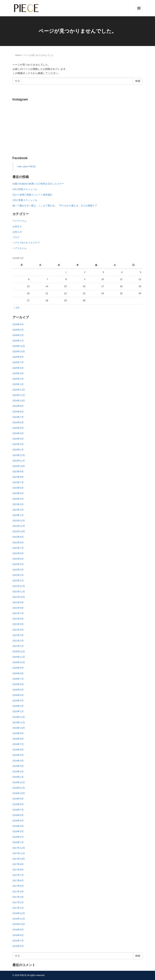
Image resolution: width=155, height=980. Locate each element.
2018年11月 (19, 788)
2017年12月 (19, 848)
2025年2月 (18, 379)
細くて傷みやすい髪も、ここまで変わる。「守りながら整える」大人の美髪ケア (55, 206)
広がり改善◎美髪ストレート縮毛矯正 (32, 195)
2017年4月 (18, 892)
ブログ (16, 237)
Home (18, 55)
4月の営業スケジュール (25, 189)
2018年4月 (18, 826)
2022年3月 (18, 570)
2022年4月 (18, 564)
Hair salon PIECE (27, 166)
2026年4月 (18, 324)
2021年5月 (18, 624)
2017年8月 (18, 870)
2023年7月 (18, 482)
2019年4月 (18, 761)
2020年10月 (19, 662)
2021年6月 (18, 619)
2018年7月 (18, 810)
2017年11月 (19, 853)
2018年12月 (19, 782)
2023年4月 (18, 499)
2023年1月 (18, 515)
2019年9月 (18, 733)
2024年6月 (18, 422)
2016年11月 (19, 919)
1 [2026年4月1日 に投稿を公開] (66, 272)
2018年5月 (18, 821)
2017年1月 (18, 908)
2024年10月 (19, 401)
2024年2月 (18, 444)
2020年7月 (18, 679)
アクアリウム (20, 221)
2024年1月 (18, 450)
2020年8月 (18, 673)
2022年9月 (18, 537)
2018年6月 (18, 815)
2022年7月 (18, 548)
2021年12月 (19, 586)
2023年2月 (18, 510)
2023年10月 (19, 466)
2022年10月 (19, 531)
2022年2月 (18, 575)
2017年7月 (18, 875)
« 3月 (17, 308)
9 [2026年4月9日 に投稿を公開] (85, 279)
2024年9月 (18, 406)
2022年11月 (19, 526)
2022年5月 (18, 559)
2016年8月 (18, 935)
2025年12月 (19, 346)
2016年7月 (18, 941)
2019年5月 (18, 755)
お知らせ (17, 232)
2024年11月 (19, 395)
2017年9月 (18, 864)
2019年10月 (19, 728)
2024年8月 (18, 412)
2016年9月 (18, 930)
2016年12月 (19, 913)
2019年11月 (19, 722)
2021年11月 (19, 592)
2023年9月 (18, 472)
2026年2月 (18, 335)
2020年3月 (18, 701)
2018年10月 (19, 793)
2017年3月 (18, 897)
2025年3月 (18, 373)
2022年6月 (18, 553)
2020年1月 (18, 711)
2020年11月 (19, 657)
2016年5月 (18, 946)
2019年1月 (18, 777)
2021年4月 (18, 630)
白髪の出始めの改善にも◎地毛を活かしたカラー (38, 184)
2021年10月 (19, 597)
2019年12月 (19, 717)
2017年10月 (19, 859)
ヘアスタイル (20, 248)
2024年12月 (19, 390)
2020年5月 (18, 690)
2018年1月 (18, 842)
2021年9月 (18, 602)
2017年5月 (18, 886)
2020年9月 (18, 668)
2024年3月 (18, 439)
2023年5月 (18, 493)
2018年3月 (18, 831)
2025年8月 (18, 357)
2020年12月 (19, 651)
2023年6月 (18, 488)
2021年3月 (18, 635)
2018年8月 (18, 804)
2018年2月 (18, 837)
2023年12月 (19, 455)
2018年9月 (18, 799)
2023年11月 (19, 461)
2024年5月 (18, 428)
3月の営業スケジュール (25, 200)
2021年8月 (18, 608)
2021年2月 (18, 641)
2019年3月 (18, 766)
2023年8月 (18, 477)
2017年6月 (18, 881)
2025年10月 (19, 352)
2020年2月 (18, 706)
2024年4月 (18, 433)
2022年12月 (19, 521)
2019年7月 (18, 744)
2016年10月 (19, 924)
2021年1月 (18, 646)
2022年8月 (18, 543)
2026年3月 (18, 330)
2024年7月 (18, 417)
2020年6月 (18, 684)
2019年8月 (18, 739)
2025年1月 (18, 384)
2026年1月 (18, 341)
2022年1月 (18, 581)
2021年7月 (18, 613)
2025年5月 (18, 368)
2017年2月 (18, 902)
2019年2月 (18, 772)
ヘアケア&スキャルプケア (26, 243)
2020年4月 (18, 695)
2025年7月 (18, 362)
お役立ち (17, 226)
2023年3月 (18, 504)
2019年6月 (18, 750)
